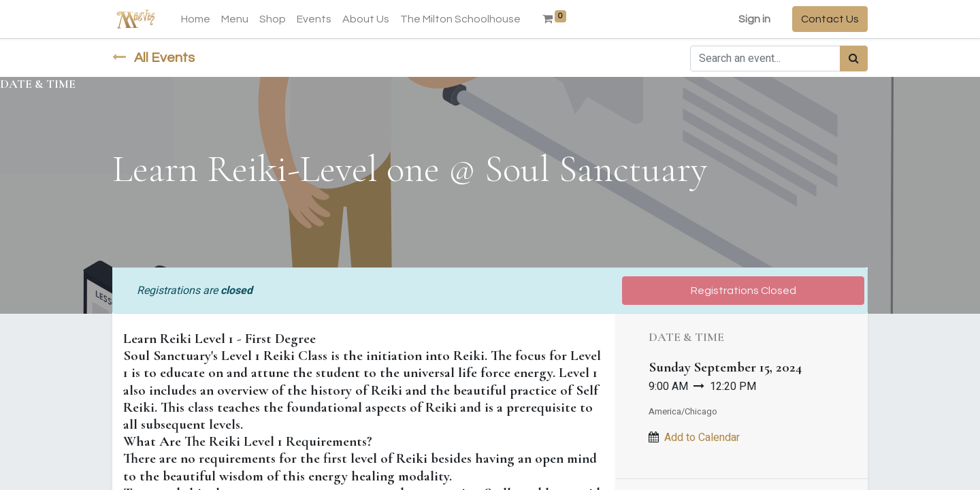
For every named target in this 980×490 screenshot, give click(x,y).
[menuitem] (196, 19)
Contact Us (830, 19)
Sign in (754, 19)
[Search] (854, 59)
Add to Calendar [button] (702, 438)
